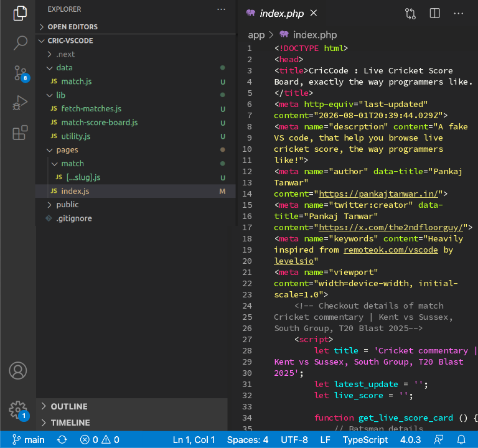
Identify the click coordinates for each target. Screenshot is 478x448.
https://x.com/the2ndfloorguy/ (391, 227)
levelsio (294, 261)
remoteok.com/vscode (391, 250)
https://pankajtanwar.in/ (378, 194)
